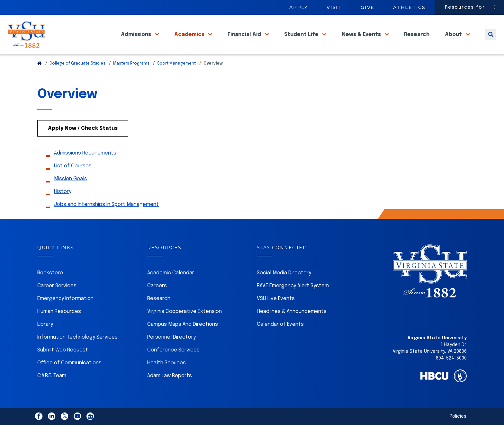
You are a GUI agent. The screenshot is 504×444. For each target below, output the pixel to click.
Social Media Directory (284, 287)
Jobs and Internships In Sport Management (106, 219)
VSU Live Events (276, 313)
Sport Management (176, 78)
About (454, 41)
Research (417, 41)
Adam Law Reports (170, 390)
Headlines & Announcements (292, 326)
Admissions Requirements (85, 168)
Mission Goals (71, 193)
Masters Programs (131, 78)
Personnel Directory (171, 352)
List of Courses (73, 180)
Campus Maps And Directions (183, 339)
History (63, 206)
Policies (458, 431)
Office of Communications (69, 377)
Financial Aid (245, 41)
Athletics (409, 7)
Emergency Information (65, 313)
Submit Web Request (63, 364)
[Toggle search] (491, 41)
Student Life (302, 41)
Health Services (166, 377)
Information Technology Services (77, 352)
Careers (157, 300)
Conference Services (173, 364)
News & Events (362, 41)
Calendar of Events (280, 339)
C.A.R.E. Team (52, 390)
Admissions (137, 41)
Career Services (57, 300)
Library (45, 339)
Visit (334, 7)
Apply (299, 7)
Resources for (465, 7)
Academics (190, 41)
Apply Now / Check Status (83, 143)
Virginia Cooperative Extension (184, 326)
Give (368, 7)
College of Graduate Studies (77, 78)
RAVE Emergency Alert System (293, 300)
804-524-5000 (451, 373)
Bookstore (50, 287)
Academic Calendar (171, 287)
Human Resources (59, 326)
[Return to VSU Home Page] (40, 78)
